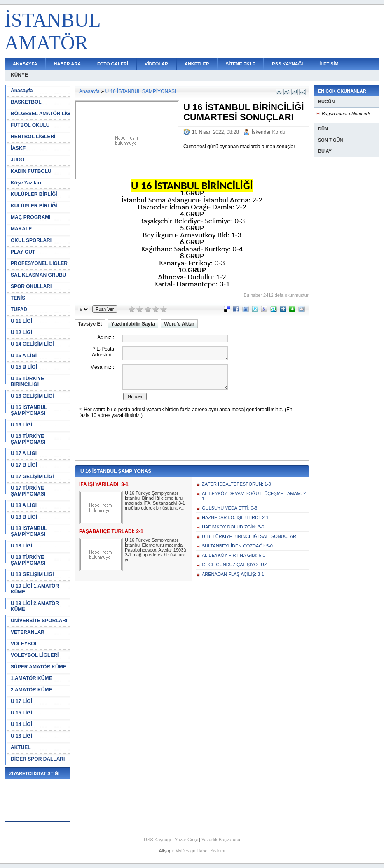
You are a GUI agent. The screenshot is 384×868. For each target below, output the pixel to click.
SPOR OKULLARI (31, 286)
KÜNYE (19, 75)
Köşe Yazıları (26, 183)
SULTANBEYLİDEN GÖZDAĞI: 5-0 (237, 546)
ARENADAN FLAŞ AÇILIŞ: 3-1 (233, 574)
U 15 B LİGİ (24, 367)
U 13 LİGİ (21, 736)
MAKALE (21, 229)
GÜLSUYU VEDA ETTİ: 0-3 (229, 508)
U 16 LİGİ (21, 425)
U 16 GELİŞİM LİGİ (32, 396)
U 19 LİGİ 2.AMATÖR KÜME (35, 606)
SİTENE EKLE (241, 64)
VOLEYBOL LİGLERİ (35, 655)
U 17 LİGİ (21, 701)
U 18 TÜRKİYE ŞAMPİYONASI (28, 560)
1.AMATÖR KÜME (31, 678)
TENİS (18, 298)
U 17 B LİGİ (24, 465)
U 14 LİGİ (21, 724)
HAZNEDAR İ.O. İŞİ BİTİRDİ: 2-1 (235, 517)
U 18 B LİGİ (24, 517)
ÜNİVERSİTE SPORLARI (39, 621)
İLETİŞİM (329, 64)
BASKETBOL (26, 102)
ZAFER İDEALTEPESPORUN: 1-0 (236, 484)
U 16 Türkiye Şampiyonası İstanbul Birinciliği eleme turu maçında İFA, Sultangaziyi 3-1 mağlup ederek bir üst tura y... (155, 500)
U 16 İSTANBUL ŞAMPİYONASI (29, 410)
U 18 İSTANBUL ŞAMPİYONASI (29, 531)
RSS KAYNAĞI (287, 64)
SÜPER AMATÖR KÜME (39, 667)
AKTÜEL (21, 747)
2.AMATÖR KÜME (31, 690)
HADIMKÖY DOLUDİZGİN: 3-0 (233, 527)
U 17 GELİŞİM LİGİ (32, 477)
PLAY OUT (23, 252)
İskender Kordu (268, 132)
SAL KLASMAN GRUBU (38, 275)
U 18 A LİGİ (24, 505)
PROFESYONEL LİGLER (39, 263)
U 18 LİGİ (21, 546)
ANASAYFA (25, 64)
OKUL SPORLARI (31, 240)
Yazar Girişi (186, 840)
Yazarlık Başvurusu (221, 840)
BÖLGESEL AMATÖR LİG (40, 114)
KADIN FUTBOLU (31, 171)
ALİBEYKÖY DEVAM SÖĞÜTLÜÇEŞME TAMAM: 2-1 (255, 496)
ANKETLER (197, 64)
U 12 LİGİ (21, 333)
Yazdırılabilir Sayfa (133, 324)
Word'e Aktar (179, 324)
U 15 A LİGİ (24, 356)
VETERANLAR (28, 632)
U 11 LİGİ (21, 321)
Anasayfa (22, 91)
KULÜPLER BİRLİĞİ (34, 194)
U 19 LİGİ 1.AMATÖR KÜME (35, 589)
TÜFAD (19, 310)
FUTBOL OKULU (30, 125)
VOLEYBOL (24, 644)
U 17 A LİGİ (24, 454)
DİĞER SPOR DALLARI (38, 759)
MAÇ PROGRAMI (31, 217)
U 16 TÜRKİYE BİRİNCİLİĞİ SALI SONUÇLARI (250, 536)
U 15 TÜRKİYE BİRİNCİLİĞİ (27, 382)
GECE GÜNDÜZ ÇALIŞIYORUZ (234, 565)
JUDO (18, 160)
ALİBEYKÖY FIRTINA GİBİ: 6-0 (234, 555)
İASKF (18, 148)
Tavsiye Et (90, 324)
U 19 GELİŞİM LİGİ (32, 575)
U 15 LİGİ (21, 713)
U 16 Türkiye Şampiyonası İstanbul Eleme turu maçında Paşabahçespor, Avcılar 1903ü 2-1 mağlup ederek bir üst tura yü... (155, 550)
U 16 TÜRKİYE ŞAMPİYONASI (28, 439)
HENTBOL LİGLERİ (33, 137)
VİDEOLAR (156, 64)
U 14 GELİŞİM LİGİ (32, 344)
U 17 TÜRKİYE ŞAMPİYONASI (28, 491)
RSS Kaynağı (157, 840)
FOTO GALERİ (113, 64)
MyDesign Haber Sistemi (200, 851)
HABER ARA (68, 64)
